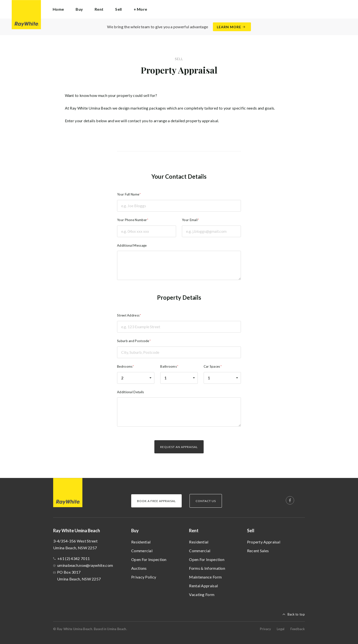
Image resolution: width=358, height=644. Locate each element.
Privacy (265, 629)
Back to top (296, 614)
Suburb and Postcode (133, 341)
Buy (135, 531)
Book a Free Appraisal (156, 501)
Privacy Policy (144, 577)
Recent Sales (258, 551)
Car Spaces (212, 366)
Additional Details (130, 392)
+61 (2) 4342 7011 (74, 558)
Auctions (139, 568)
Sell (251, 531)
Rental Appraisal (203, 586)
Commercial (142, 551)
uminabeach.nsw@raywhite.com (85, 565)
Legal (281, 629)
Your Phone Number (132, 220)
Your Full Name (128, 194)
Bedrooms (125, 366)
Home (58, 9)
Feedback (298, 629)
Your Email (190, 220)
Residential (141, 542)
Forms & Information (207, 568)
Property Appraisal (264, 542)
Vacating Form (202, 594)
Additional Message (132, 245)
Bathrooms (169, 366)
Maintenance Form (205, 577)
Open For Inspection (149, 559)
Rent (194, 531)
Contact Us (206, 501)
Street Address (128, 315)
